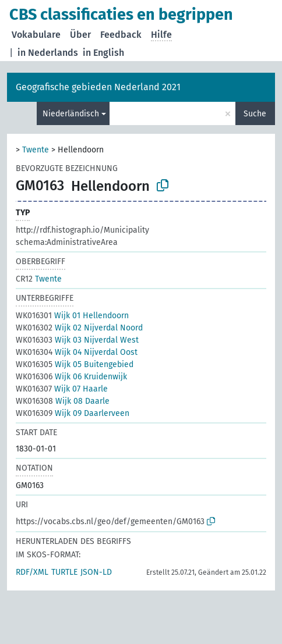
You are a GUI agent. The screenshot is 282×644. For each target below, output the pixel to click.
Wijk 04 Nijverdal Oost (77, 352)
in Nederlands (48, 53)
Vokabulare (36, 35)
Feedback (121, 35)
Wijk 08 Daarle (63, 401)
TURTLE (64, 572)
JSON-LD (96, 572)
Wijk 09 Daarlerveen (73, 413)
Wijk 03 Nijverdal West (77, 340)
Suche (255, 114)
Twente (36, 150)
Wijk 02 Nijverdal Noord (79, 328)
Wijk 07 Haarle (62, 389)
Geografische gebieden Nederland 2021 (98, 87)
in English (103, 53)
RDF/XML (32, 572)
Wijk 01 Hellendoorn (72, 316)
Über (80, 35)
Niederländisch (71, 114)
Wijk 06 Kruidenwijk (71, 377)
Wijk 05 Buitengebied (75, 364)
